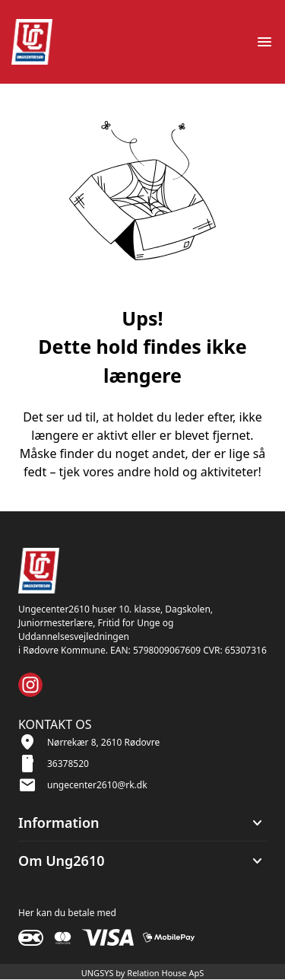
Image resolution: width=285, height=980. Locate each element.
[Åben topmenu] (264, 42)
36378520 (68, 764)
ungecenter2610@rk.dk (97, 785)
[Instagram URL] (30, 685)
